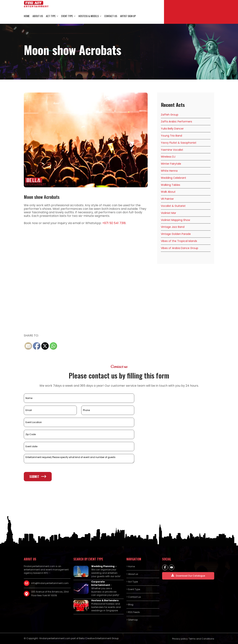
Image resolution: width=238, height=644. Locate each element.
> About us (132, 574)
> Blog (130, 605)
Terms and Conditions (201, 639)
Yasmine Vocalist (172, 150)
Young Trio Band (171, 136)
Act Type (51, 16)
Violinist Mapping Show (175, 220)
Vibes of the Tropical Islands (179, 241)
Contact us (111, 16)
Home (27, 16)
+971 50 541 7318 (114, 223)
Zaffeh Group (170, 115)
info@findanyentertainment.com (50, 583)
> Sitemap (132, 620)
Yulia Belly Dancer (172, 129)
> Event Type (133, 589)
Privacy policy (180, 639)
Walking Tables (171, 185)
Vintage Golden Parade (176, 234)
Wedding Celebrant (173, 178)
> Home (131, 566)
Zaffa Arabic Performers (176, 122)
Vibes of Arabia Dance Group (180, 248)
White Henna (169, 171)
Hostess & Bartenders (105, 600)
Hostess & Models (89, 16)
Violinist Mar (168, 213)
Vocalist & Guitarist (173, 206)
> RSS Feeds (133, 612)
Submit (38, 477)
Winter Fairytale (171, 164)
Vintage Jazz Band (173, 227)
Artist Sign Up (128, 16)
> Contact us (134, 597)
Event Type (67, 16)
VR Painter (167, 199)
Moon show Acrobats (42, 197)
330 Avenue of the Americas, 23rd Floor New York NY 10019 (50, 594)
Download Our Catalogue (188, 576)
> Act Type (132, 582)
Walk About (168, 192)
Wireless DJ (168, 157)
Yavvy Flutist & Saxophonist (179, 143)
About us (38, 16)
